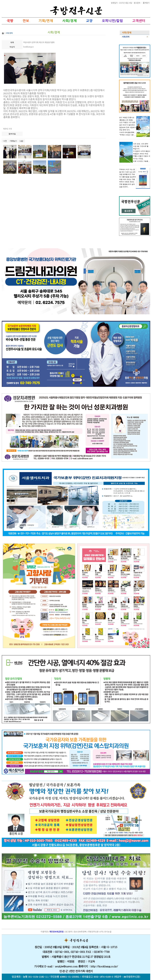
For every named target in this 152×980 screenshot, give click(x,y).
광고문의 (137, 3)
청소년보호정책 (80, 932)
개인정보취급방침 (56, 932)
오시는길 (108, 932)
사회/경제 (126, 37)
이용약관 (44, 932)
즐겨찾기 (146, 3)
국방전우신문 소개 (95, 932)
